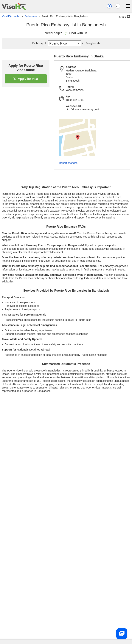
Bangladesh (90, 43)
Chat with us (76, 33)
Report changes (68, 163)
